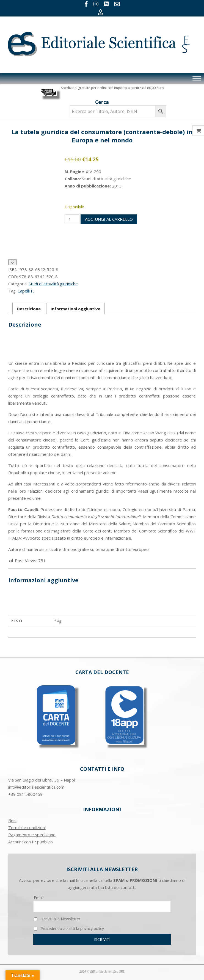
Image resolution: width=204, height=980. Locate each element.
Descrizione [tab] (29, 309)
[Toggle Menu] (197, 79)
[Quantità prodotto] (72, 219)
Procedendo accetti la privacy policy (69, 928)
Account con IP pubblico (31, 842)
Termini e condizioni (27, 827)
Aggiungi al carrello (109, 219)
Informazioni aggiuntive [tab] (75, 309)
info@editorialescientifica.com (36, 787)
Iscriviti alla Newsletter (57, 919)
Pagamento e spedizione (32, 835)
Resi (12, 820)
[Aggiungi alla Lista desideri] (13, 262)
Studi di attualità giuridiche (53, 284)
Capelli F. (26, 291)
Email (39, 898)
